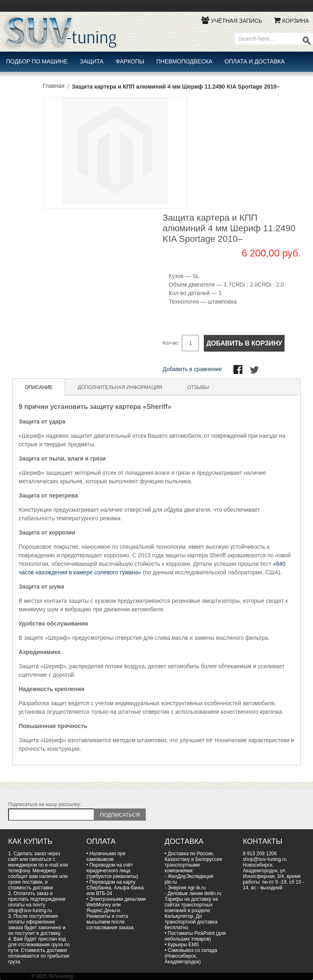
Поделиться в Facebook (239, 370)
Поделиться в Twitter (255, 370)
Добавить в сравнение (192, 369)
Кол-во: (171, 343)
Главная (54, 86)
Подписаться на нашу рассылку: (45, 804)
